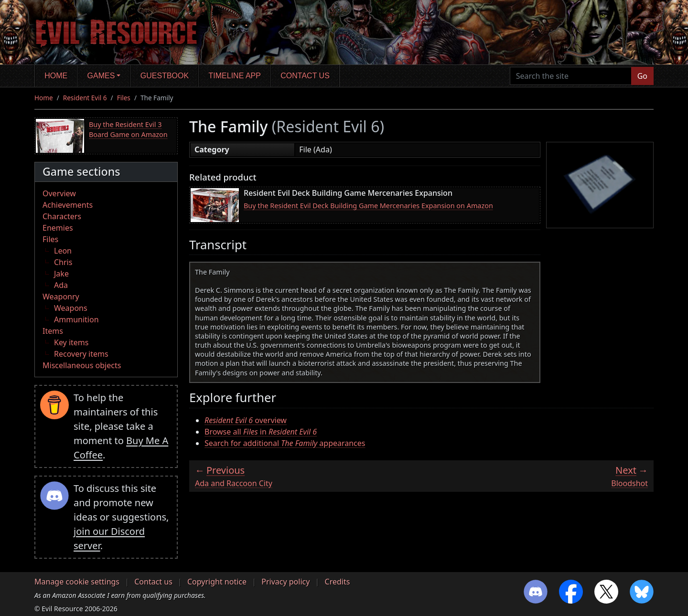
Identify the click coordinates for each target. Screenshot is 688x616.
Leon (63, 251)
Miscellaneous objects (82, 365)
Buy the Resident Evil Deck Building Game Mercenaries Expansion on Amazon (368, 206)
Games (101, 76)
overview (246, 420)
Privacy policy (285, 582)
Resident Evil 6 (85, 98)
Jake (61, 274)
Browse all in (261, 432)
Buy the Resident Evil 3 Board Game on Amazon (128, 130)
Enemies (58, 228)
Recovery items (81, 354)
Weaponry (61, 297)
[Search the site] (571, 76)
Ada (61, 285)
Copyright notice (217, 582)
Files (124, 98)
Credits (338, 582)
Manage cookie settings (77, 582)
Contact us (305, 76)
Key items (71, 342)
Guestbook (165, 76)
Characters (62, 216)
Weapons (71, 308)
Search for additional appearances (285, 443)
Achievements (68, 205)
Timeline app (235, 76)
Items (53, 331)
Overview (59, 193)
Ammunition (76, 319)
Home (56, 76)
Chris (63, 262)
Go (642, 76)
